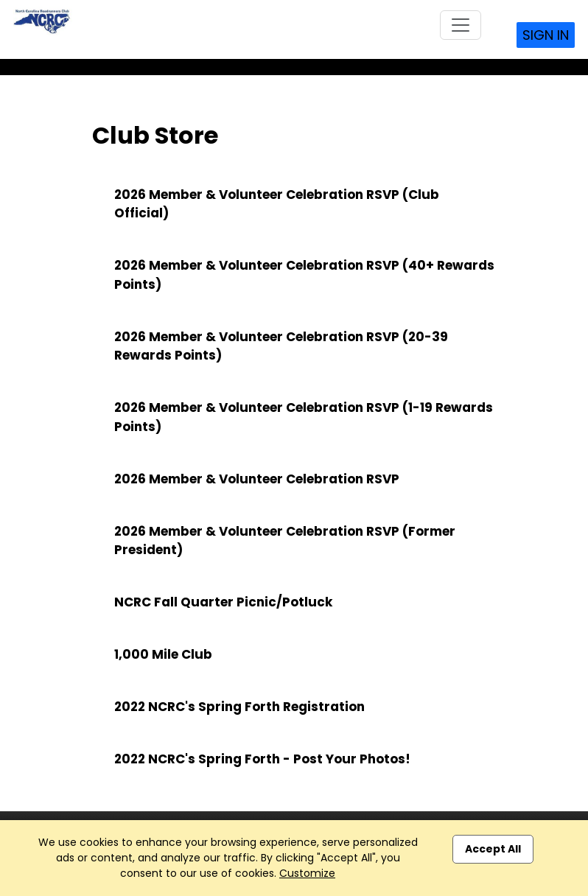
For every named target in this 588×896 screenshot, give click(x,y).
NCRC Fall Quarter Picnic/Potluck (223, 602)
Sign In (546, 35)
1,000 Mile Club (163, 654)
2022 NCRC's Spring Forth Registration (239, 707)
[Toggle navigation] (461, 25)
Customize (307, 873)
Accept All (493, 849)
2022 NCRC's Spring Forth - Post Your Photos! (262, 759)
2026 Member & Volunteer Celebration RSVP (257, 479)
